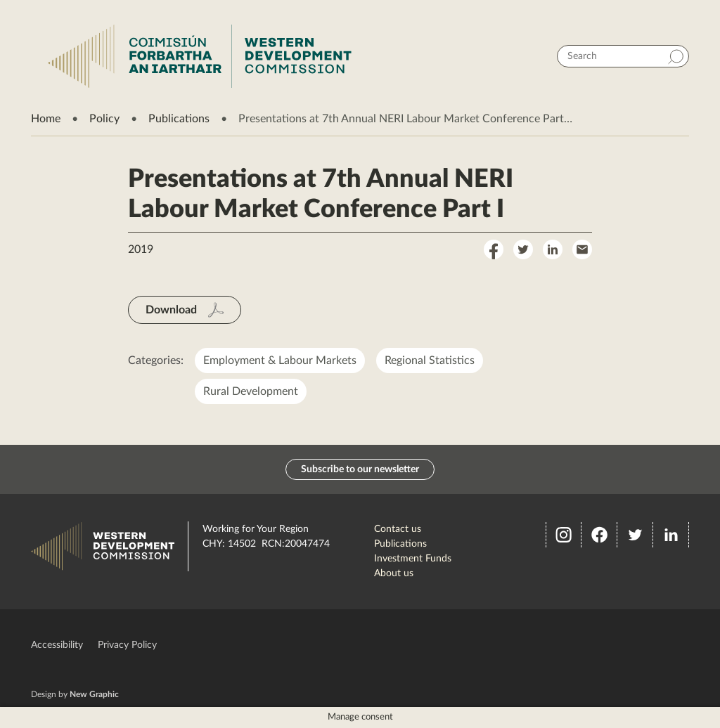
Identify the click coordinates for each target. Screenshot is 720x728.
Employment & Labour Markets (280, 360)
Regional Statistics (430, 360)
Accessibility (57, 645)
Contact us (398, 529)
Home (46, 119)
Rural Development (251, 391)
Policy (104, 119)
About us (394, 573)
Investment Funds (413, 559)
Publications (179, 119)
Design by (75, 694)
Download (171, 310)
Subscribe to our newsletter (360, 469)
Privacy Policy (127, 645)
